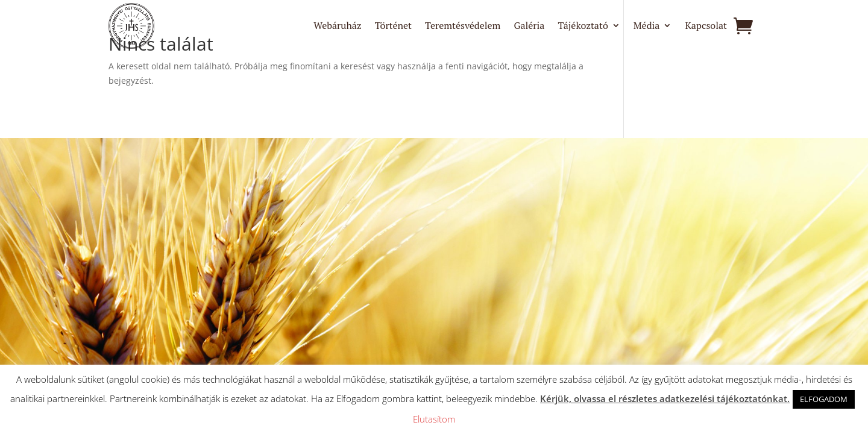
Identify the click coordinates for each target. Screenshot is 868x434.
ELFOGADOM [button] (824, 399)
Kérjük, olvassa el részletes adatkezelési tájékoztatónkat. (665, 398)
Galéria (529, 27)
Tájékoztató (583, 27)
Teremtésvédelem (463, 27)
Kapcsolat (706, 27)
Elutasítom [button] (434, 419)
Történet (393, 27)
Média (647, 27)
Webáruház (337, 27)
